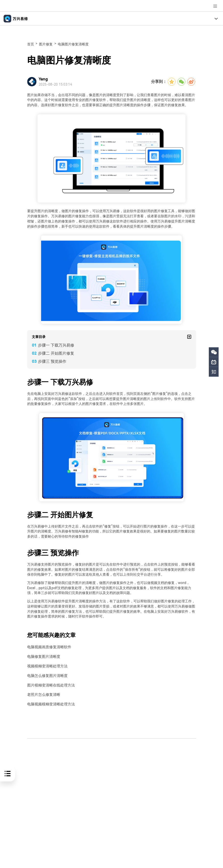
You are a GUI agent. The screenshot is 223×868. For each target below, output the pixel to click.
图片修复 (46, 44)
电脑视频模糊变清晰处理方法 (49, 704)
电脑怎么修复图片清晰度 (46, 675)
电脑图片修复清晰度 (73, 44)
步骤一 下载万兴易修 (56, 345)
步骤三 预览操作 (52, 361)
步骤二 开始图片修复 (56, 353)
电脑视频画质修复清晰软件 (48, 647)
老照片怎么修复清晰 (43, 694)
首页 (31, 44)
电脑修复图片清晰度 (43, 656)
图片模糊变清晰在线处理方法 (49, 685)
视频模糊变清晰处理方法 (46, 666)
